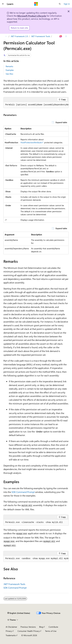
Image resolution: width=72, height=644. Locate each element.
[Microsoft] (36, 4)
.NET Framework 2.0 (19, 36)
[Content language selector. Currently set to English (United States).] (19, 613)
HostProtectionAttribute (31, 142)
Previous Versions (28, 627)
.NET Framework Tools (40, 36)
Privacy (9, 631)
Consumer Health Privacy (29, 631)
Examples (10, 70)
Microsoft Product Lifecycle (32, 16)
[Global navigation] (3, 4)
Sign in (67, 4)
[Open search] (60, 4)
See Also (9, 74)
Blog (41, 627)
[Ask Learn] (61, 36)
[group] (36, 105)
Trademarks (11, 635)
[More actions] (66, 36)
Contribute (53, 627)
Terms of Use (51, 631)
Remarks (9, 66)
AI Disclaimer (11, 627)
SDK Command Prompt (23, 492)
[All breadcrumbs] (6, 36)
